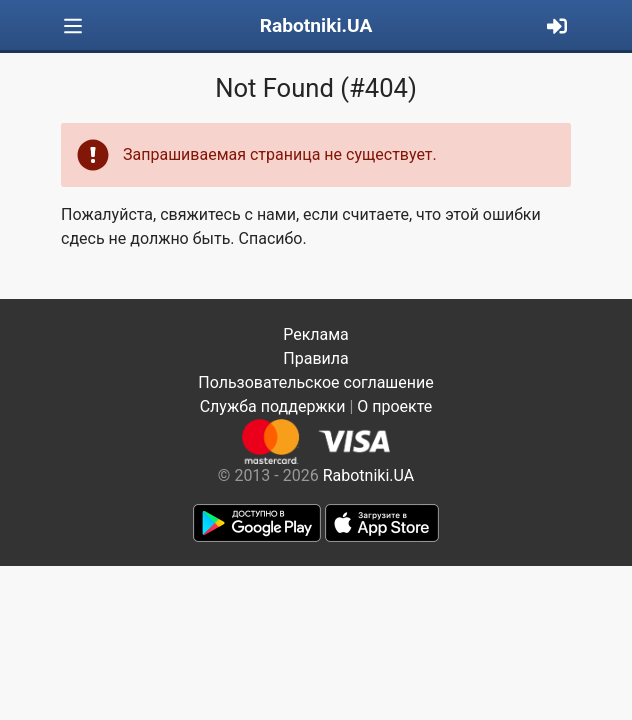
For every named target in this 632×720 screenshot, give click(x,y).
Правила (315, 358)
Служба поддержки (273, 406)
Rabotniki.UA (316, 25)
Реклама (316, 334)
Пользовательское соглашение (316, 382)
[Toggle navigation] (73, 26)
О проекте (394, 406)
